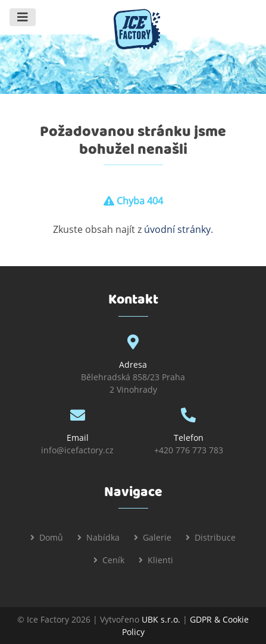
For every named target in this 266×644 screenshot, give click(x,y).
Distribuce (215, 537)
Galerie (157, 537)
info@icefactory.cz (77, 450)
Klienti (160, 560)
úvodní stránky (177, 229)
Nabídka (103, 537)
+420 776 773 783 (189, 450)
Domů (51, 537)
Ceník (113, 560)
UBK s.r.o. (161, 619)
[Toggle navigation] (23, 17)
